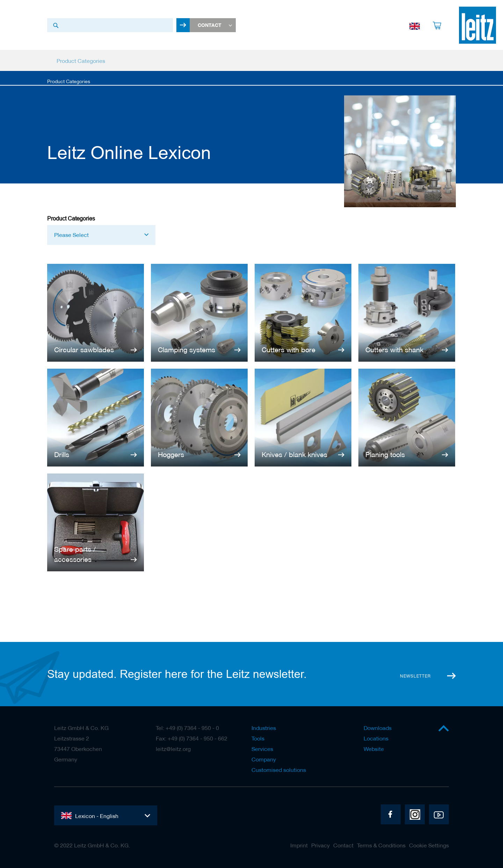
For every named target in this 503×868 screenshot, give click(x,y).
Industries (264, 728)
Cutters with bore (289, 350)
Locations (376, 738)
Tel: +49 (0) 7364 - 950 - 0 (187, 728)
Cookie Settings (429, 845)
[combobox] (110, 26)
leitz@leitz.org (173, 749)
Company (264, 759)
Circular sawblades (84, 350)
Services (262, 749)
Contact (343, 845)
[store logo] (478, 26)
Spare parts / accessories (75, 555)
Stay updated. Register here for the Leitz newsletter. (177, 674)
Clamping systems (187, 350)
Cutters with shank (394, 350)
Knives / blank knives (294, 455)
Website (374, 749)
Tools (258, 738)
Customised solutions (279, 770)
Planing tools (385, 455)
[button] (101, 236)
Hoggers (171, 455)
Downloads (378, 728)
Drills (62, 455)
